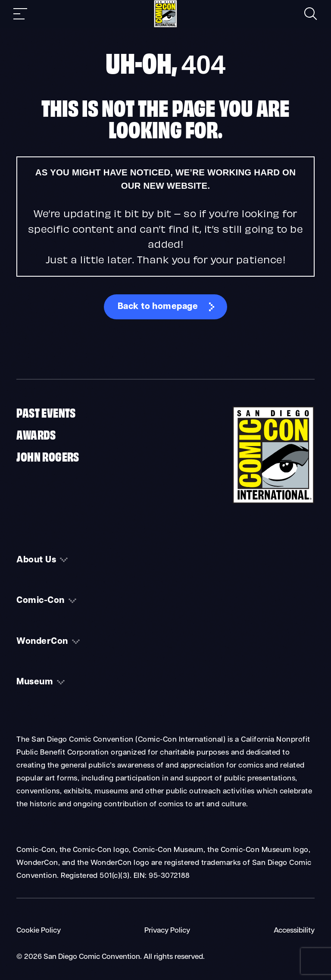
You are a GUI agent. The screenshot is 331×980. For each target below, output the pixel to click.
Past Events (46, 412)
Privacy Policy (167, 931)
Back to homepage (158, 307)
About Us (36, 560)
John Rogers (48, 456)
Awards (36, 434)
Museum (35, 682)
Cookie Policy (39, 931)
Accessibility (294, 931)
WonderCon (42, 642)
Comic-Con (40, 601)
